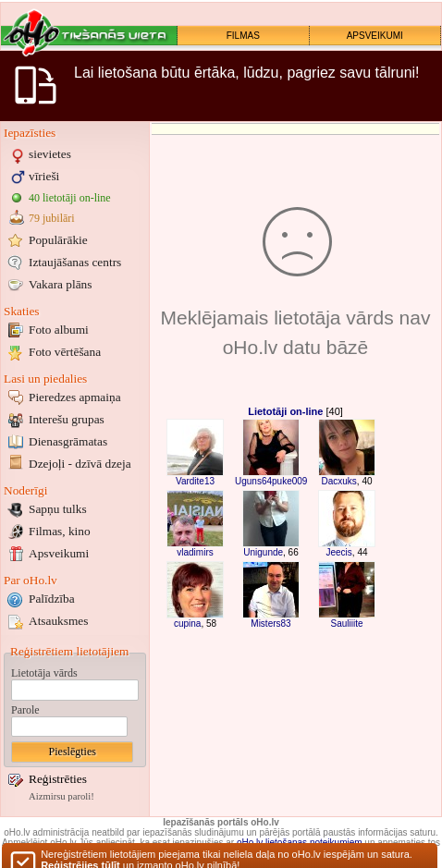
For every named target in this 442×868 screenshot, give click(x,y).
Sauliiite (346, 623)
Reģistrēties (58, 779)
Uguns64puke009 (271, 481)
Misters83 (270, 623)
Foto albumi (59, 330)
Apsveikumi (59, 553)
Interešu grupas (67, 419)
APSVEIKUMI (375, 36)
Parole (25, 710)
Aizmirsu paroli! (61, 796)
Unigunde (263, 552)
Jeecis (338, 552)
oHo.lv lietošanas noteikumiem (300, 843)
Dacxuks (338, 481)
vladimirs (195, 552)
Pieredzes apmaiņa (75, 397)
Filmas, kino (60, 531)
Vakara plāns (60, 284)
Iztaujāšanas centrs (75, 262)
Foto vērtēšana (65, 352)
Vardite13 (195, 481)
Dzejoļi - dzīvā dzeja (80, 464)
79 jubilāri (52, 218)
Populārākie (58, 240)
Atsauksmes (58, 621)
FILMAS (243, 36)
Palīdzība (52, 599)
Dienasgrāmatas (68, 441)
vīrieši (44, 176)
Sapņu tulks (58, 509)
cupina (187, 623)
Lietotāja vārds (44, 673)
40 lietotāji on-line (70, 198)
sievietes (50, 154)
